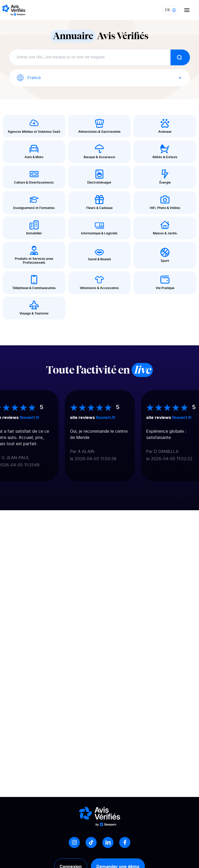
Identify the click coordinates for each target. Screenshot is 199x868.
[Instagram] (74, 842)
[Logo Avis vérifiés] (14, 10)
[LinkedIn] (108, 842)
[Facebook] (125, 842)
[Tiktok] (91, 842)
